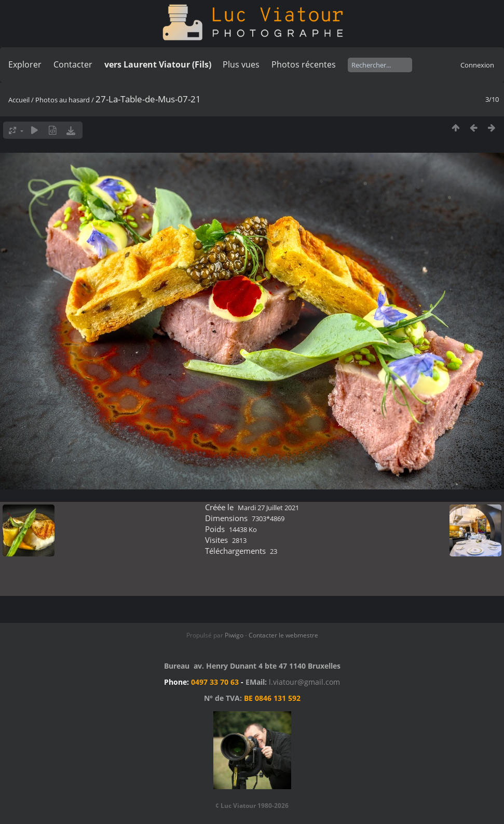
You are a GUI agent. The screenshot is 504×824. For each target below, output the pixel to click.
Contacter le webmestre (283, 635)
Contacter (73, 64)
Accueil (19, 100)
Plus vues (241, 64)
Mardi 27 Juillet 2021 (268, 508)
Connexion (477, 65)
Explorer (25, 64)
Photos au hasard (63, 100)
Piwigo (234, 635)
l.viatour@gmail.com (304, 682)
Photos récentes (304, 64)
